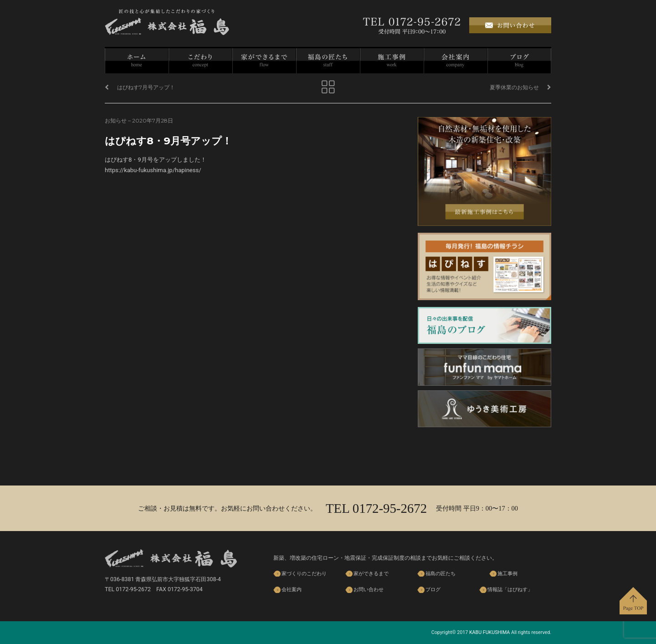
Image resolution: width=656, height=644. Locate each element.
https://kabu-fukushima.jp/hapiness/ (153, 170)
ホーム (137, 61)
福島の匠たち (328, 61)
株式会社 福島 (167, 22)
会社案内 (456, 61)
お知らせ (116, 120)
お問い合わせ (369, 590)
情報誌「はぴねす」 (510, 590)
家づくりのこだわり (200, 61)
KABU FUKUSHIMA (489, 632)
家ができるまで (264, 61)
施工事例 (392, 61)
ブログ (519, 61)
